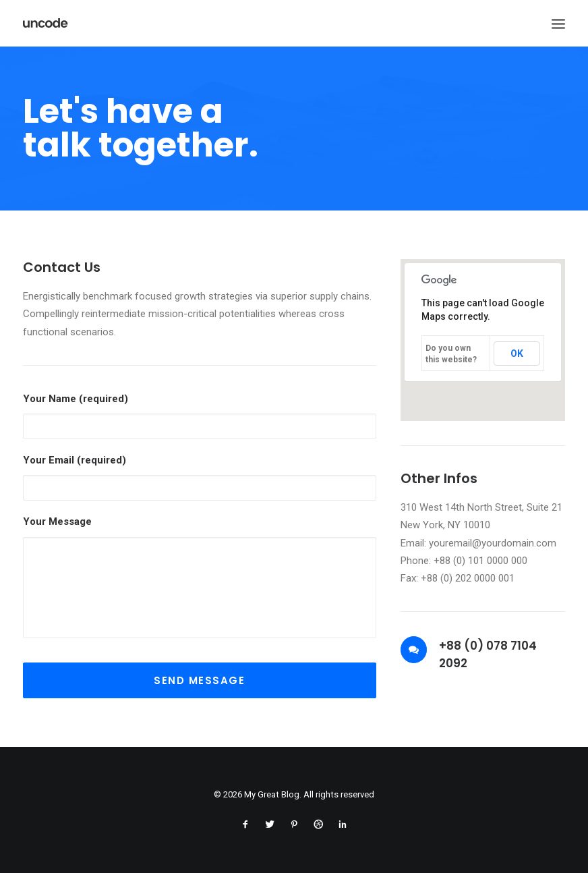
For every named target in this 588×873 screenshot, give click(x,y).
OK (517, 354)
